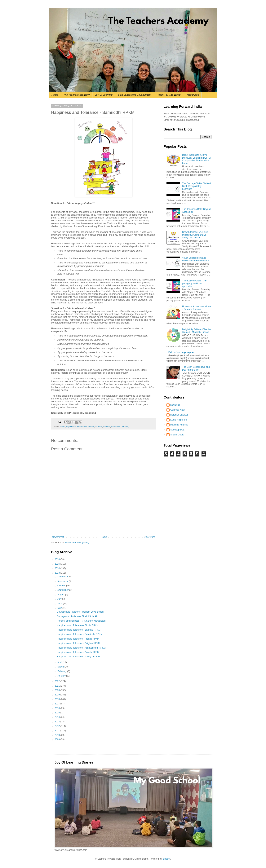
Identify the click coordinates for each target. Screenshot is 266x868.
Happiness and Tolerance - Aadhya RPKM (78, 657)
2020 (58, 690)
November (63, 581)
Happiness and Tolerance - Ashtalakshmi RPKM (81, 648)
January (62, 676)
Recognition (192, 95)
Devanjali (175, 405)
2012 (58, 726)
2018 (58, 699)
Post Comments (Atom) (77, 543)
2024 (58, 568)
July (60, 599)
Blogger (166, 859)
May (60, 608)
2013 (58, 722)
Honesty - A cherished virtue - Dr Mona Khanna (196, 308)
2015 (58, 713)
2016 (58, 708)
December (63, 577)
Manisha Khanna (179, 425)
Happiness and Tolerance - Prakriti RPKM (78, 639)
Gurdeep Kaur (177, 410)
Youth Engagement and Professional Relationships (196, 259)
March (61, 667)
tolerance (116, 427)
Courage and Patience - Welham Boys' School (80, 612)
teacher (107, 427)
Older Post (149, 537)
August (61, 595)
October (62, 586)
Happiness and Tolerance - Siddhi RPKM (78, 625)
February (62, 671)
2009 (58, 739)
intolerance (82, 427)
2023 (58, 573)
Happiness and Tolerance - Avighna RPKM (78, 643)
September (63, 590)
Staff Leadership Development (135, 95)
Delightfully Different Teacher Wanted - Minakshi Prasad (197, 331)
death (62, 427)
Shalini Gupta (177, 435)
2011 (58, 731)
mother (91, 427)
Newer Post (58, 537)
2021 (58, 686)
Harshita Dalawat (179, 415)
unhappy (125, 427)
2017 (58, 704)
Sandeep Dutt (177, 430)
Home (55, 95)
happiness (71, 427)
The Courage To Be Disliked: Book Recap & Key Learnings (197, 186)
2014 (58, 717)
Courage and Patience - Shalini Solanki (77, 616)
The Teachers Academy (77, 95)
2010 (58, 735)
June (60, 604)
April (60, 662)
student (99, 427)
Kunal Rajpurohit (179, 420)
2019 (58, 695)
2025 (58, 564)
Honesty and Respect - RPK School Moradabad (81, 621)
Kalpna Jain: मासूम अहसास (181, 352)
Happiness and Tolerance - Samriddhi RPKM (80, 634)
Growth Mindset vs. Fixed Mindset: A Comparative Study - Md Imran (195, 235)
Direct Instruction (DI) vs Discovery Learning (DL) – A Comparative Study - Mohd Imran (196, 159)
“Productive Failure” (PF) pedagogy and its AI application (195, 283)
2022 (58, 681)
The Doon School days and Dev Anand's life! (196, 368)
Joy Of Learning (104, 95)
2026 (58, 559)
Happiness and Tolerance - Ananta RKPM (78, 652)
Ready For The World (169, 95)
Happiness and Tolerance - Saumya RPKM (79, 630)
